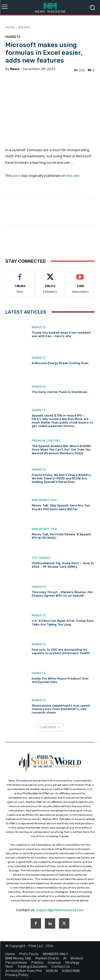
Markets (24, 27)
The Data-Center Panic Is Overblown (59, 392)
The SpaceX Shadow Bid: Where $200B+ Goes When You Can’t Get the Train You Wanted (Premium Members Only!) (62, 450)
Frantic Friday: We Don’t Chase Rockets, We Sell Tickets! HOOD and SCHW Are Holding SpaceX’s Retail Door (62, 478)
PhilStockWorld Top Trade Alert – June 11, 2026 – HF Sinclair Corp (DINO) (63, 565)
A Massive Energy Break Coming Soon (60, 363)
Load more (50, 727)
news (15, 69)
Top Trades (41, 558)
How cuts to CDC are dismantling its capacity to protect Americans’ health (61, 651)
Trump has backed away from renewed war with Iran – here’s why (61, 334)
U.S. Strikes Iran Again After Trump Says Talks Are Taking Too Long (63, 623)
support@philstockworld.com (60, 910)
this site (73, 176)
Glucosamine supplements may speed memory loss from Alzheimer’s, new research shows (61, 709)
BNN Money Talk (44, 500)
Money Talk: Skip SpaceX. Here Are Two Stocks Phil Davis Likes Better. (61, 507)
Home (10, 27)
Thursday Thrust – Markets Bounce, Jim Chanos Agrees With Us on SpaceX (62, 594)
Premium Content (46, 441)
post (17, 176)
